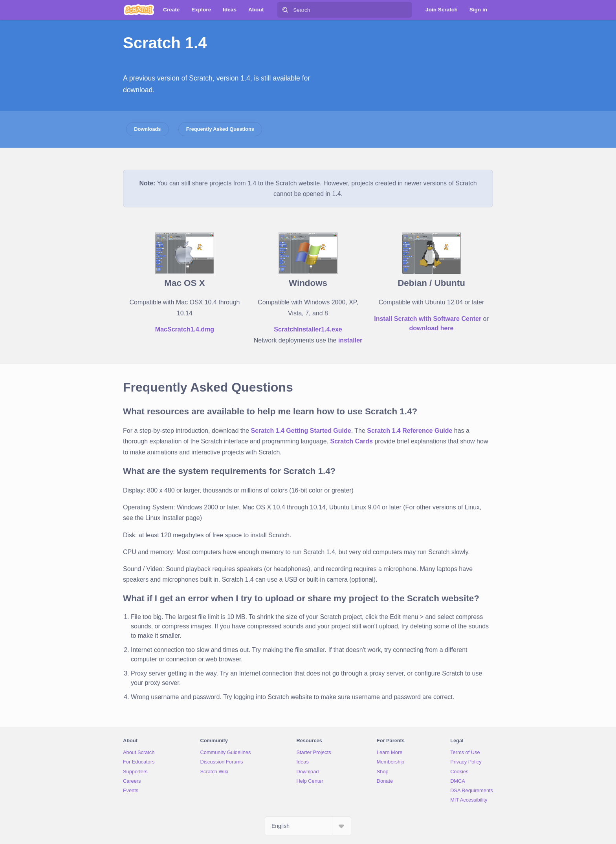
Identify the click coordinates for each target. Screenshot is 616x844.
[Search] (285, 10)
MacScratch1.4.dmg (185, 329)
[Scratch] (139, 10)
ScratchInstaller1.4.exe (308, 329)
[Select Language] (308, 826)
